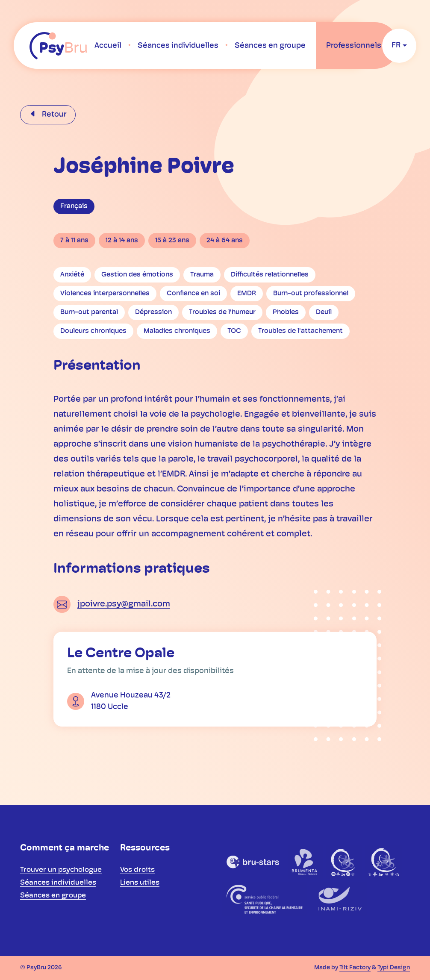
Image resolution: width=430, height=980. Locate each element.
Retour (53, 115)
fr (396, 46)
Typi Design (394, 968)
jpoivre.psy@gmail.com (124, 604)
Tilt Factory (355, 968)
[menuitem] (108, 46)
